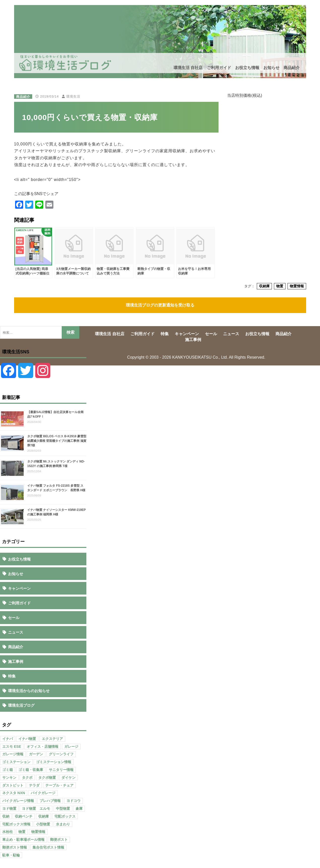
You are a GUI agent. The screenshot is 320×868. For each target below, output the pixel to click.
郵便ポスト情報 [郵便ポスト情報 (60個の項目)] (15, 847)
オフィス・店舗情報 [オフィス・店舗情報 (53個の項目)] (43, 747)
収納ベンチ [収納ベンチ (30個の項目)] (24, 816)
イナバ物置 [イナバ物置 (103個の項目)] (27, 739)
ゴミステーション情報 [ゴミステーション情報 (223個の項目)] (54, 762)
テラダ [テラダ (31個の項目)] (34, 785)
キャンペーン (19, 588)
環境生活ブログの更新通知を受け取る (160, 305)
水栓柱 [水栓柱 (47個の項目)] (8, 832)
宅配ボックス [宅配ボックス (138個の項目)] (65, 816)
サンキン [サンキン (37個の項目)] (9, 778)
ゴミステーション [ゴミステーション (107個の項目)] (16, 762)
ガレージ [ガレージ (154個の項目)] (71, 747)
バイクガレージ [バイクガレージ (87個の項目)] (43, 793)
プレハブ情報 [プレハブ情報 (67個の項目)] (50, 801)
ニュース (16, 632)
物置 (280, 286)
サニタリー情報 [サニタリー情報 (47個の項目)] (61, 770)
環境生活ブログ (21, 705)
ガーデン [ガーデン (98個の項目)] (36, 754)
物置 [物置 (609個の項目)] (22, 832)
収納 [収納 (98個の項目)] (6, 816)
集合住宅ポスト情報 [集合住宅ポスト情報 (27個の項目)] (48, 847)
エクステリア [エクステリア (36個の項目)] (52, 739)
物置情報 (297, 286)
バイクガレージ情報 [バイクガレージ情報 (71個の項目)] (18, 801)
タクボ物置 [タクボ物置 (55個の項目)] (47, 778)
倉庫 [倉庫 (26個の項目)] (79, 809)
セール (14, 618)
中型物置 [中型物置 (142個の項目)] (63, 809)
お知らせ (271, 68)
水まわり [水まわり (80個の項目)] (63, 824)
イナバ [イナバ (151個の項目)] (8, 739)
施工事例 (16, 661)
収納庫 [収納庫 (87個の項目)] (44, 816)
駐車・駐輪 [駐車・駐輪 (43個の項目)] (11, 855)
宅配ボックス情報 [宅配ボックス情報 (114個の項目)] (16, 824)
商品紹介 (292, 68)
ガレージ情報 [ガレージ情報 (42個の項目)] (13, 754)
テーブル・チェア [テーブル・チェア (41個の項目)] (59, 785)
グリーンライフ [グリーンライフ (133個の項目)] (61, 754)
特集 (12, 676)
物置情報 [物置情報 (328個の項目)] (38, 832)
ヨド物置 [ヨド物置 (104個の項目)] (9, 809)
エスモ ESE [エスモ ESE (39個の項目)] (12, 747)
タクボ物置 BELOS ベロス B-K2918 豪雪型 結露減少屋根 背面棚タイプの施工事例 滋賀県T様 (57, 441)
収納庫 (264, 286)
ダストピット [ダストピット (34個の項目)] (13, 785)
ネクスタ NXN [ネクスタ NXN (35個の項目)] (14, 793)
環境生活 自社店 (188, 68)
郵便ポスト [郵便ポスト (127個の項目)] (59, 840)
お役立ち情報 (247, 68)
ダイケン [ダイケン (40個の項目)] (68, 778)
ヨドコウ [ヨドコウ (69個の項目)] (74, 801)
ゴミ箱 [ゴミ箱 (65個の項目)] (8, 770)
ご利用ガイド (219, 68)
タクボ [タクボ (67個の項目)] (27, 778)
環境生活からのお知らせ (29, 691)
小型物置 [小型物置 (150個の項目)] (43, 824)
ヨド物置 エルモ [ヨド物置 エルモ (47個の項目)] (36, 809)
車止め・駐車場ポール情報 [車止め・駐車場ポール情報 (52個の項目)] (23, 840)
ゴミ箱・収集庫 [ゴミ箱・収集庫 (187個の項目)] (31, 770)
